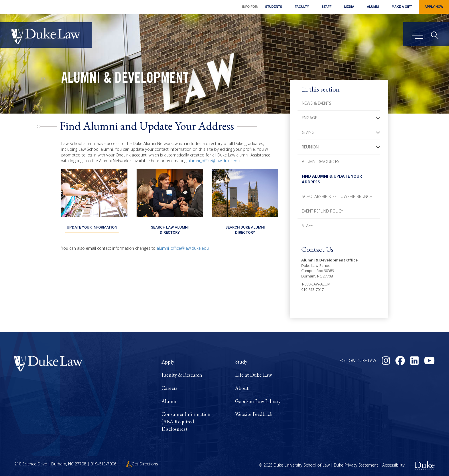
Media (349, 7)
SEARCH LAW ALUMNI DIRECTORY (170, 230)
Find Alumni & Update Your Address (332, 179)
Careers (169, 388)
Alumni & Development (125, 80)
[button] (378, 118)
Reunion (310, 147)
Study (241, 362)
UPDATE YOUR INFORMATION (92, 227)
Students (274, 7)
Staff (327, 7)
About (242, 388)
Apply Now (434, 7)
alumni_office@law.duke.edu (214, 161)
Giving (308, 132)
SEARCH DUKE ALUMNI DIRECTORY (245, 230)
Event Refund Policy (322, 211)
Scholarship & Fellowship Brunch (337, 196)
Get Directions (142, 464)
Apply (168, 362)
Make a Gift (402, 7)
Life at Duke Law (253, 375)
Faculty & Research (182, 375)
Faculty (302, 7)
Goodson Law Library (258, 401)
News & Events (317, 103)
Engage (309, 118)
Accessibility (393, 465)
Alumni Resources (321, 161)
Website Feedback (254, 414)
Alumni (373, 7)
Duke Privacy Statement (356, 465)
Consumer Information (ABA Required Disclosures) (186, 421)
